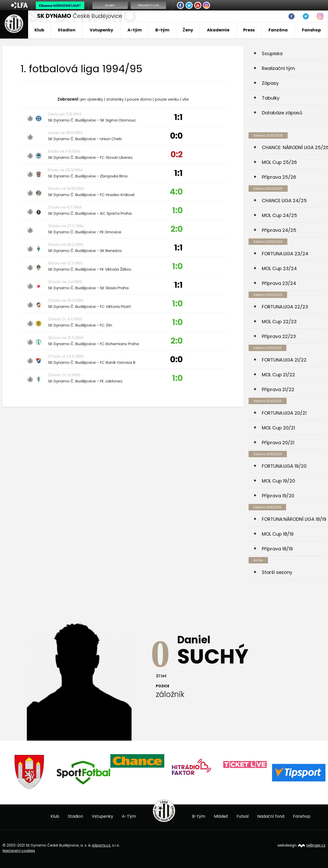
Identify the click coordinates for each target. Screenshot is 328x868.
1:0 (177, 210)
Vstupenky (101, 30)
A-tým (135, 30)
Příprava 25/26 (279, 177)
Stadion (67, 30)
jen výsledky (92, 99)
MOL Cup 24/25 (279, 215)
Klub (39, 30)
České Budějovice (80, 16)
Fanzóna (278, 30)
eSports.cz (101, 845)
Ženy (188, 30)
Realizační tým (278, 68)
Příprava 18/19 (277, 549)
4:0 (176, 192)
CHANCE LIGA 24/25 (284, 201)
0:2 (177, 154)
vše (185, 99)
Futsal (243, 816)
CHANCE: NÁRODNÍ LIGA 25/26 (294, 147)
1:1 (178, 117)
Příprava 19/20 (278, 496)
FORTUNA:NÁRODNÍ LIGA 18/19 (294, 519)
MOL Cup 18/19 (278, 534)
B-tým (162, 30)
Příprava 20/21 (278, 443)
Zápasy (270, 83)
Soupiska (272, 53)
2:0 (177, 229)
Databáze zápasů (282, 113)
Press (249, 30)
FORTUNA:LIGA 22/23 (285, 307)
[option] (30, 772)
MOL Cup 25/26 (279, 162)
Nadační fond (271, 816)
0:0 (176, 136)
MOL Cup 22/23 (279, 322)
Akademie (218, 30)
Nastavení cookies (19, 851)
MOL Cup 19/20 (278, 481)
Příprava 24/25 (279, 230)
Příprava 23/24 (279, 283)
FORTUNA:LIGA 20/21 (284, 413)
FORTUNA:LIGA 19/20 (284, 466)
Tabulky (271, 98)
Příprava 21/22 (278, 389)
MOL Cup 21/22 (278, 375)
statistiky (115, 99)
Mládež (221, 816)
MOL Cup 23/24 (279, 268)
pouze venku (167, 99)
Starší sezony (277, 572)
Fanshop (311, 30)
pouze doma (139, 99)
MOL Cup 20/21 (278, 428)
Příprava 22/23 (279, 336)
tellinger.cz (316, 845)
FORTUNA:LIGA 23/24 (285, 254)
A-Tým (129, 816)
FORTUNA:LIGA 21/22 (284, 360)
